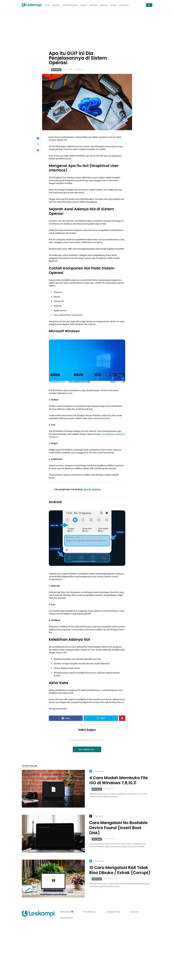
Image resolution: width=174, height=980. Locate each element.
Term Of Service (89, 912)
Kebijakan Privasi (114, 912)
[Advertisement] (87, 27)
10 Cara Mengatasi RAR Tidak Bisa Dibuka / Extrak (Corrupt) (120, 870)
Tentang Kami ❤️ (67, 912)
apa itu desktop (92, 489)
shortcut (119, 434)
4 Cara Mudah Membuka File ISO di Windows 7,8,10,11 (118, 780)
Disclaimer (135, 912)
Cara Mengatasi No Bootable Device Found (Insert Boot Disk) (118, 828)
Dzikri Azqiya (56, 70)
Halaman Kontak (66, 918)
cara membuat (108, 434)
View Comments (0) (86, 749)
